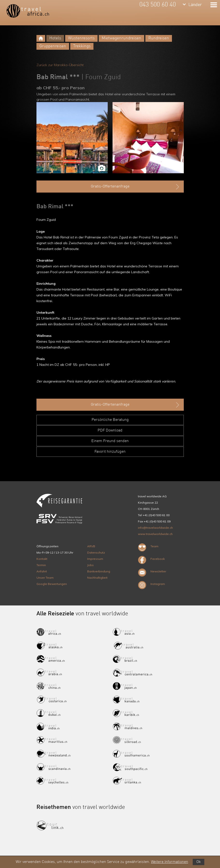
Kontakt (42, 559)
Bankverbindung (99, 571)
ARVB (91, 546)
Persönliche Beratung (110, 420)
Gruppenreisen (53, 46)
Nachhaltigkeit (97, 578)
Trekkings (82, 46)
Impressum (95, 559)
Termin (41, 565)
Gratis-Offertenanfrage (135, 187)
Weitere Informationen (170, 862)
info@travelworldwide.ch (155, 528)
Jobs (90, 565)
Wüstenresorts (81, 38)
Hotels (55, 38)
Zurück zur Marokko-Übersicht (60, 65)
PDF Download (110, 431)
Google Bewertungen (52, 584)
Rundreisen (159, 38)
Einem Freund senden (110, 441)
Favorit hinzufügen (110, 452)
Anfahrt (42, 571)
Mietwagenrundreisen (121, 38)
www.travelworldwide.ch (155, 534)
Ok (199, 862)
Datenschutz (96, 552)
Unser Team (45, 578)
